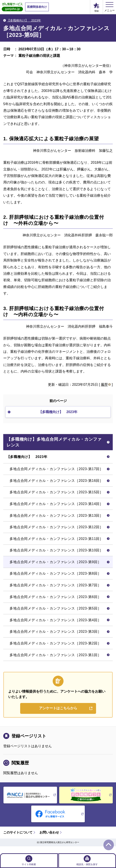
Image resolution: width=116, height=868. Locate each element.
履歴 (104, 385)
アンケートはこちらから (58, 715)
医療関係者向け (37, 7)
